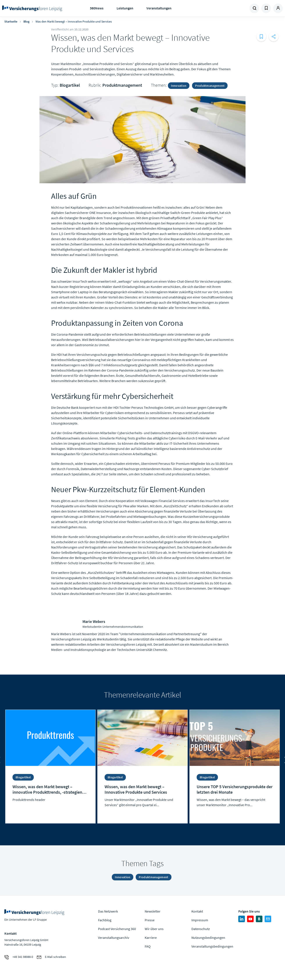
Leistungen (125, 8)
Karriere (151, 938)
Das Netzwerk (108, 911)
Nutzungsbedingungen (208, 938)
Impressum (200, 920)
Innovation (179, 86)
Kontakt (197, 911)
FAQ (148, 946)
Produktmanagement (122, 85)
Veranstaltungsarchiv (114, 938)
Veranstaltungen (159, 8)
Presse (150, 920)
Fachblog (105, 920)
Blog (26, 21)
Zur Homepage (33, 8)
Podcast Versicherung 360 (117, 929)
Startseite (11, 21)
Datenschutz (201, 929)
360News (97, 8)
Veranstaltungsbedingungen (212, 946)
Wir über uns (154, 929)
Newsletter (153, 911)
